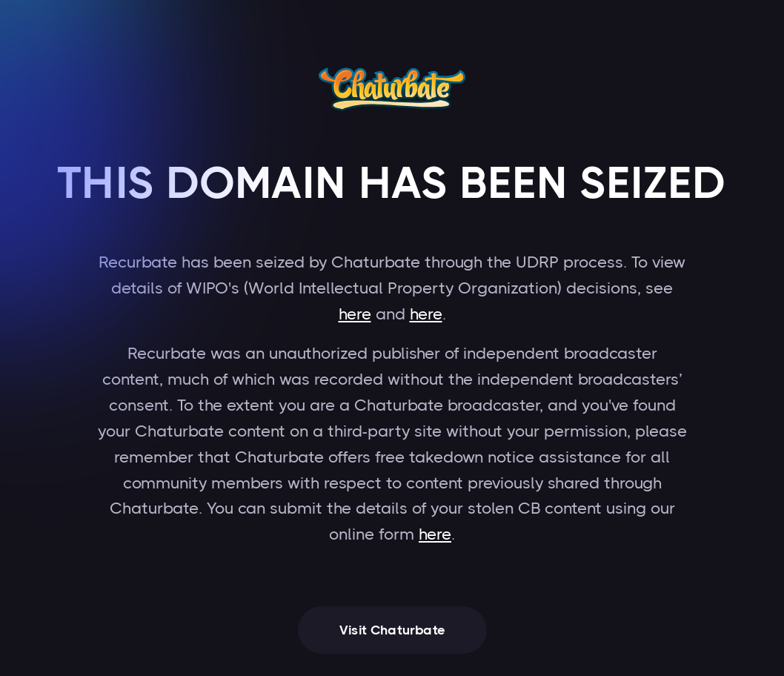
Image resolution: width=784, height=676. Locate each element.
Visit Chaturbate (392, 630)
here (355, 314)
